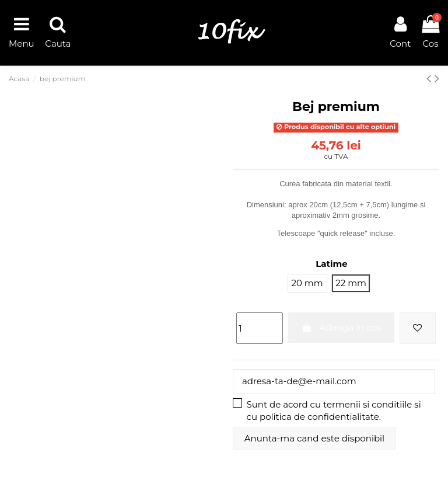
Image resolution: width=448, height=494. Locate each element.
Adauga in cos (342, 327)
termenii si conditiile (367, 404)
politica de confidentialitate (319, 417)
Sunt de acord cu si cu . (334, 410)
